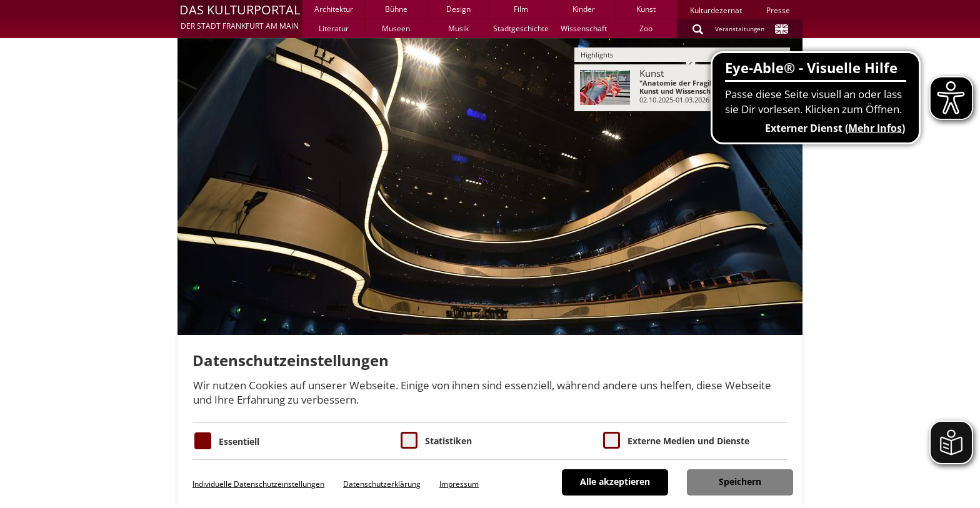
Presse (778, 10)
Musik (458, 28)
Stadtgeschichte (521, 28)
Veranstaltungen (740, 29)
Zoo (646, 28)
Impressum (459, 484)
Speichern (740, 481)
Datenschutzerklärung (382, 484)
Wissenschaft (584, 28)
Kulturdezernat (716, 10)
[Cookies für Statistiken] (409, 440)
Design (458, 9)
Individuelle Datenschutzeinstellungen (258, 484)
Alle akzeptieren (615, 481)
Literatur (334, 28)
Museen (396, 28)
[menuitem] (682, 88)
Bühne (396, 9)
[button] (240, 19)
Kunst (646, 9)
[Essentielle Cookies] (203, 441)
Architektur (334, 9)
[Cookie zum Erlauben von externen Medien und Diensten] (612, 440)
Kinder (584, 9)
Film (521, 9)
